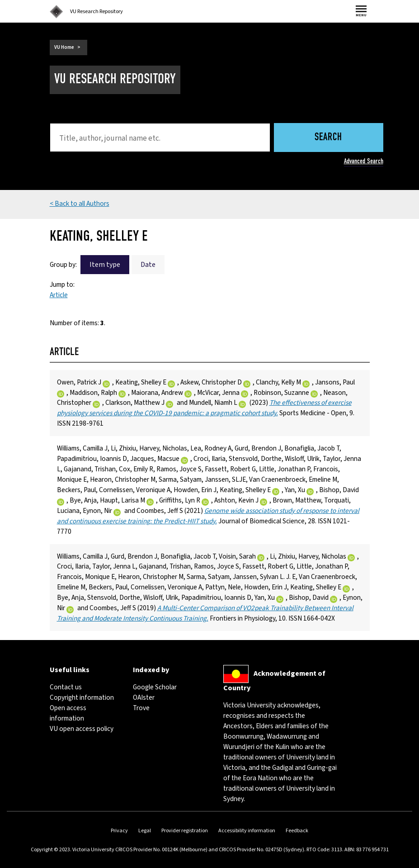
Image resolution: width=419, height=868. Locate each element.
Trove (141, 708)
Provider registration (185, 831)
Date (148, 265)
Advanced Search (364, 161)
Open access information (68, 713)
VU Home (64, 47)
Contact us (66, 687)
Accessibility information (247, 831)
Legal (145, 831)
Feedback (297, 831)
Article (59, 295)
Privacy (119, 831)
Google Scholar (155, 687)
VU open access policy (82, 729)
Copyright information (82, 697)
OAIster (144, 697)
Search (328, 138)
